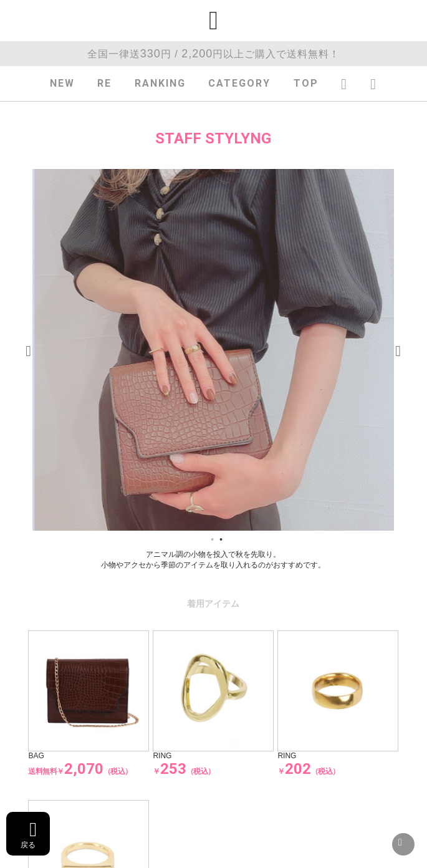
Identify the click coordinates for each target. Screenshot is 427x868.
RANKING (160, 83)
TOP (306, 83)
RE (104, 83)
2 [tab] (221, 540)
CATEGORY (239, 83)
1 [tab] (212, 540)
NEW (62, 83)
